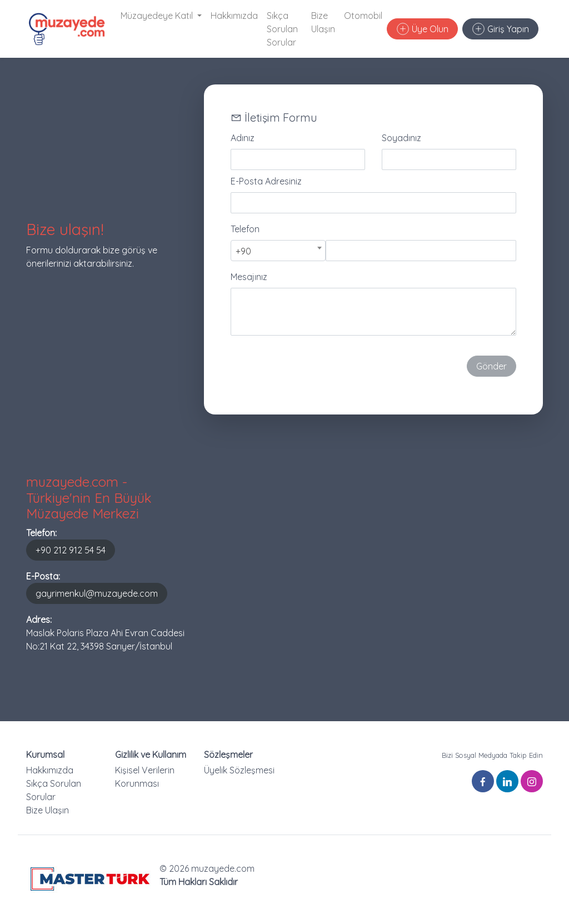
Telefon (245, 229)
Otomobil (363, 16)
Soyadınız (401, 138)
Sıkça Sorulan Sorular (282, 29)
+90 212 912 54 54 (71, 550)
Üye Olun (423, 29)
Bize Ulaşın (323, 22)
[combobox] (278, 251)
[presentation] (315, 366)
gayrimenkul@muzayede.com (97, 593)
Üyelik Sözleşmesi (239, 770)
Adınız (243, 138)
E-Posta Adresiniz (266, 181)
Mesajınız (249, 277)
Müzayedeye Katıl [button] (158, 16)
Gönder (491, 366)
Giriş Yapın (501, 29)
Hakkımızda (234, 16)
